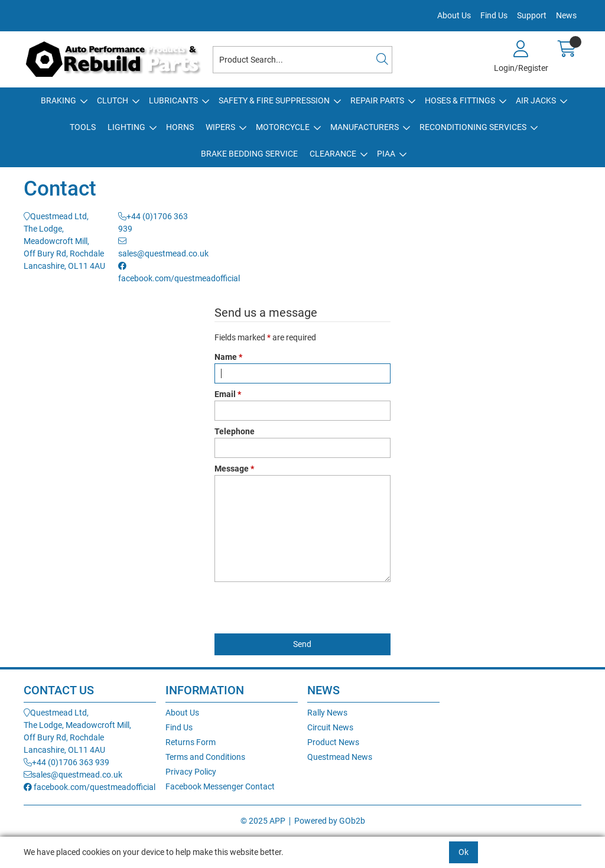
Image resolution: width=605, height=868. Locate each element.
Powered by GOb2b (330, 821)
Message (234, 469)
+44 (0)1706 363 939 (66, 762)
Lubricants (173, 100)
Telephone (235, 431)
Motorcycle (283, 127)
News (566, 15)
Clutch (113, 100)
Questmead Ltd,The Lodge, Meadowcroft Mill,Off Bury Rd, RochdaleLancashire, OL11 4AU (64, 241)
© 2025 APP (263, 821)
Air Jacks (536, 100)
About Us (454, 15)
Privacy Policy (191, 772)
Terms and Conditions (205, 757)
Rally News (327, 713)
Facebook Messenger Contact (220, 786)
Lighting (126, 127)
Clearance (333, 154)
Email (228, 394)
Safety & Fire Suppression (274, 100)
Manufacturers (365, 127)
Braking (58, 100)
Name (228, 357)
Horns (180, 127)
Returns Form (191, 742)
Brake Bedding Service (249, 154)
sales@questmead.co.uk (73, 775)
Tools (83, 127)
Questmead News (340, 757)
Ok (463, 852)
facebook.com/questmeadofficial (90, 787)
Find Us (494, 15)
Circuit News (330, 727)
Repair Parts (377, 100)
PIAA (386, 154)
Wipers (220, 127)
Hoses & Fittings (460, 100)
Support (532, 15)
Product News (333, 742)
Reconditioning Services (473, 127)
